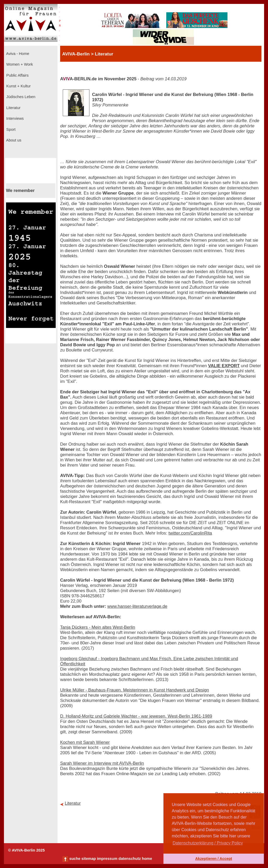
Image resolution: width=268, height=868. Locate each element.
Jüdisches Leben (20, 97)
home (147, 859)
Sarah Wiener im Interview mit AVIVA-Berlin (102, 763)
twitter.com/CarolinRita (190, 533)
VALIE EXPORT (224, 366)
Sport (10, 129)
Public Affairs (17, 75)
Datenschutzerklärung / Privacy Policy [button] (208, 843)
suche (75, 859)
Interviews (15, 118)
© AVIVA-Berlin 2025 (26, 850)
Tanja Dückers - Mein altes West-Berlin (98, 627)
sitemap (89, 859)
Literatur (13, 108)
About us (13, 140)
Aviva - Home (17, 54)
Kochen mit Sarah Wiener (85, 742)
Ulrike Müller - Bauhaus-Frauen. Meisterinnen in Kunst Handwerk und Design (135, 690)
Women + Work (19, 64)
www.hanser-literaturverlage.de (137, 606)
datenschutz (130, 859)
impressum (107, 859)
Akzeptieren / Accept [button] (213, 859)
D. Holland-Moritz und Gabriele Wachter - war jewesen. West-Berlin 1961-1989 (136, 716)
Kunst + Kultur (18, 86)
